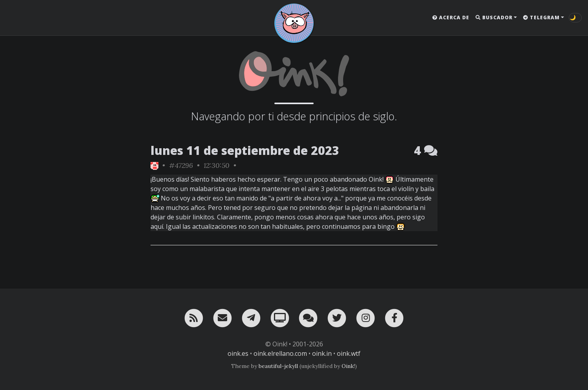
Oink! (348, 366)
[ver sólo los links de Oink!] (154, 165)
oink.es (238, 353)
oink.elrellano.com (280, 353)
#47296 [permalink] (181, 165)
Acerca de (451, 17)
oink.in (322, 353)
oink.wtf (349, 353)
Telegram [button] (541, 17)
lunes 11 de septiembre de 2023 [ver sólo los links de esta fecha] (245, 150)
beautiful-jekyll (278, 366)
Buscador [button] (494, 17)
